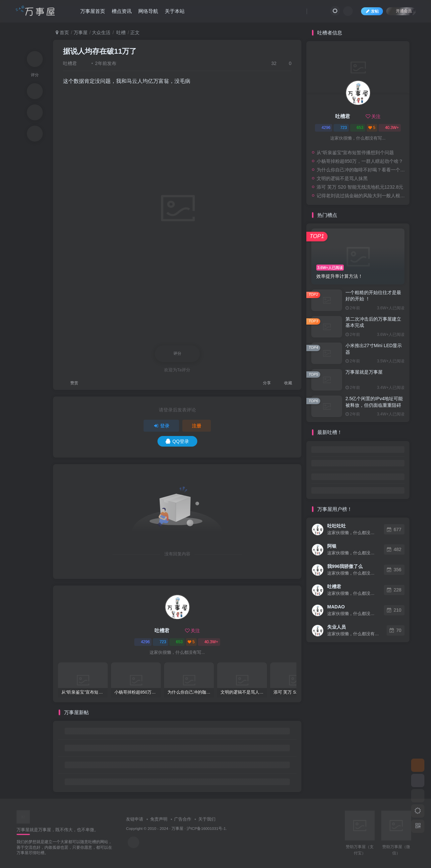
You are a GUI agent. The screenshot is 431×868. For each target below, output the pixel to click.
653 (177, 642)
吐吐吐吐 (337, 526)
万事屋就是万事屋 (364, 372)
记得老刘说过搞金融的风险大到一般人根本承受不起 (361, 196)
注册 (197, 426)
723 (160, 642)
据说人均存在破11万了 (100, 51)
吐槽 (120, 32)
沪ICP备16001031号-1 (206, 828)
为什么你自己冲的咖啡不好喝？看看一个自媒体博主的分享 (361, 170)
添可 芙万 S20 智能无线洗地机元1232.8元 (360, 187)
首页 (62, 32)
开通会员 (401, 11)
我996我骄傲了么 (345, 566)
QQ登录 (177, 441)
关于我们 (207, 819)
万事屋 (81, 32)
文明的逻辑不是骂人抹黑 (342, 178)
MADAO (336, 607)
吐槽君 (70, 63)
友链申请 (135, 819)
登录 (161, 426)
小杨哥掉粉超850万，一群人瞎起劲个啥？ (360, 161)
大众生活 (101, 32)
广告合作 (183, 819)
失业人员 (337, 627)
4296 (143, 642)
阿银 (332, 546)
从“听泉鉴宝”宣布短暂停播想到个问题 (355, 153)
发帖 (372, 11)
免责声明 (159, 819)
